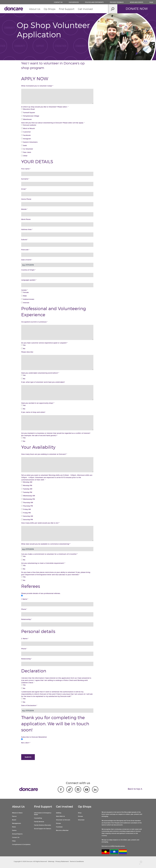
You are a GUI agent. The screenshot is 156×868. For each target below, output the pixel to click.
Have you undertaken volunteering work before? (40, 373)
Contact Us (16, 837)
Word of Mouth (28, 128)
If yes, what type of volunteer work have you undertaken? (43, 382)
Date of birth (27, 260)
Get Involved (85, 9)
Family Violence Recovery (42, 825)
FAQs (151, 2)
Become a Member (62, 830)
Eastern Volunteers (29, 142)
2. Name (25, 639)
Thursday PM (27, 506)
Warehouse (26, 119)
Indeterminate (28, 299)
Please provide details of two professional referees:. (41, 593)
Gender (24, 290)
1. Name (25, 599)
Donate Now (137, 9)
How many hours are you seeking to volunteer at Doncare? (44, 454)
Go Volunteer (27, 149)
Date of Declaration (29, 705)
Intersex (25, 303)
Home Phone (26, 199)
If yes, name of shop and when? (33, 412)
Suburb (25, 240)
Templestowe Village (30, 116)
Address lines (27, 229)
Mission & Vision (17, 813)
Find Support (67, 9)
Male (24, 296)
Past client (26, 152)
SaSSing (59, 813)
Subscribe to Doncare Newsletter (34, 737)
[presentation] (38, 748)
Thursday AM (27, 503)
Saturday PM (27, 520)
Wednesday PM (28, 499)
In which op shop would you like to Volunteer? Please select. (45, 107)
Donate (58, 823)
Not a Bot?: (26, 743)
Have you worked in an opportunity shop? (38, 403)
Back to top (135, 789)
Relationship (27, 619)
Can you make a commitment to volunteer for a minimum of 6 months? (49, 554)
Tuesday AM (27, 489)
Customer (26, 132)
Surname (25, 179)
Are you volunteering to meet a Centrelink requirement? (43, 563)
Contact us (58, 2)
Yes (23, 345)
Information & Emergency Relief (43, 814)
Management (17, 823)
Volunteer (81, 820)
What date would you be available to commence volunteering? (46, 544)
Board (14, 820)
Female (25, 292)
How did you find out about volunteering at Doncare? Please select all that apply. (53, 123)
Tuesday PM (27, 492)
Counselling (38, 818)
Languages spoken (29, 280)
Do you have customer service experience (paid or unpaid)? (44, 343)
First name (26, 169)
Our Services (74, 2)
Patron (14, 816)
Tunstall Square (28, 113)
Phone (24, 609)
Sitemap (51, 861)
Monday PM (27, 485)
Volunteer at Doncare (63, 820)
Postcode (25, 250)
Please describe (27, 352)
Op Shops (50, 9)
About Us (35, 9)
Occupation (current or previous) (34, 322)
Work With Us (60, 816)
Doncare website (29, 125)
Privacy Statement (62, 861)
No (23, 349)
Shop (80, 813)
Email (24, 189)
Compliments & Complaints (21, 844)
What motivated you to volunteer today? (37, 86)
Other (24, 156)
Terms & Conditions (77, 861)
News (14, 827)
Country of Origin (28, 270)
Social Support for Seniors (43, 829)
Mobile (24, 209)
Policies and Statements (94, 2)
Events (14, 830)
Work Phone (26, 219)
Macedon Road (28, 109)
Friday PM (26, 513)
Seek (24, 145)
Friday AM (26, 509)
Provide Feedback (117, 2)
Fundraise (59, 827)
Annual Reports (17, 834)
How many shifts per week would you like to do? (40, 523)
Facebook (26, 135)
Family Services (39, 822)
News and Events (136, 2)
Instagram (26, 139)
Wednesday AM (28, 496)
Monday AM (27, 482)
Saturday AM (27, 516)
